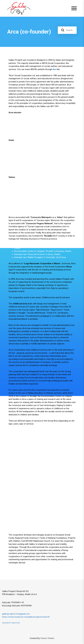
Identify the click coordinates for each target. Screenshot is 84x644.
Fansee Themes (47, 638)
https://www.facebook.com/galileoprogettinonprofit (26, 617)
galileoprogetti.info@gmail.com (16, 614)
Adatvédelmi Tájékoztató (11, 623)
